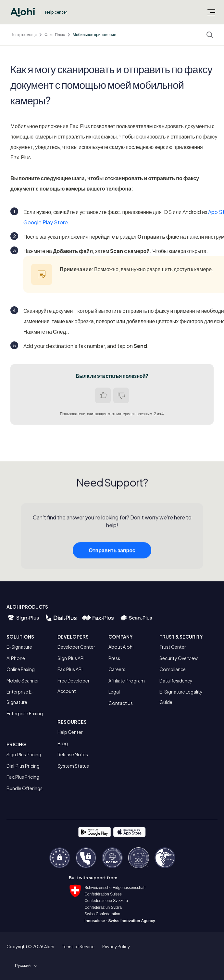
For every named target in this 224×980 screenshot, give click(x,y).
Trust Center (173, 647)
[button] (25, 965)
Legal (114, 692)
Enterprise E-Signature (20, 697)
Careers (117, 669)
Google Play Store (46, 222)
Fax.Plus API (70, 669)
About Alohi (121, 647)
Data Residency (176, 681)
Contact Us (121, 703)
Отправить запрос (112, 552)
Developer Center (76, 647)
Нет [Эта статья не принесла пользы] (121, 395)
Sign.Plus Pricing (24, 754)
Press (114, 658)
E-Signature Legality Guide (181, 697)
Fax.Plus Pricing (23, 777)
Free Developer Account (74, 686)
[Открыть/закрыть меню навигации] (211, 12)
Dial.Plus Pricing (23, 766)
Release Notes (73, 754)
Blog (63, 743)
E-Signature (19, 647)
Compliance (173, 669)
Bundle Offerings (25, 788)
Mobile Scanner (23, 681)
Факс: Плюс (55, 35)
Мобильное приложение (94, 35)
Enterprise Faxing (25, 713)
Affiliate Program (127, 681)
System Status (73, 766)
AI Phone (16, 658)
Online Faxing (21, 669)
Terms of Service (78, 947)
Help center (56, 12)
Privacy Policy (116, 947)
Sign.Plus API (71, 658)
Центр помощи (24, 35)
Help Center (70, 732)
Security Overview (179, 658)
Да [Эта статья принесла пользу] (103, 395)
